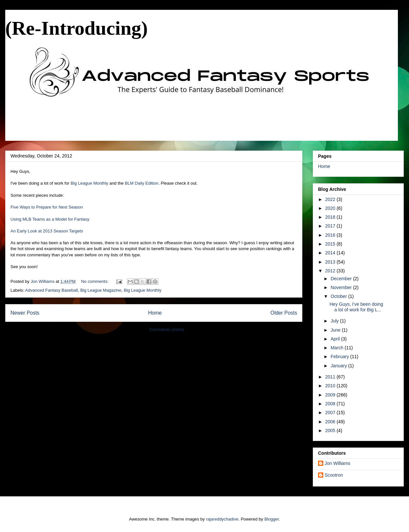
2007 (331, 413)
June (336, 330)
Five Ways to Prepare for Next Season (47, 207)
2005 (331, 431)
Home (155, 313)
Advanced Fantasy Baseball (52, 290)
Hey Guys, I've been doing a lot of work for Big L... (356, 307)
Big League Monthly (89, 183)
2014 (331, 253)
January (339, 366)
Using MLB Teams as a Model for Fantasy (50, 219)
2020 (331, 208)
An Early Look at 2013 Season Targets (47, 231)
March (338, 348)
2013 (331, 262)
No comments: (95, 281)
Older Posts (284, 313)
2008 (331, 404)
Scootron (334, 475)
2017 (331, 226)
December (342, 279)
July (335, 321)
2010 (331, 386)
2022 (331, 199)
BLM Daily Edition (142, 183)
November (342, 287)
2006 (331, 422)
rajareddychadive (222, 519)
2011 (331, 377)
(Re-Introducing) (77, 28)
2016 (331, 235)
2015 (331, 244)
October (339, 296)
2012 (331, 271)
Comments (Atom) (167, 330)
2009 (331, 395)
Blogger (272, 519)
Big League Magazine (101, 290)
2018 (331, 217)
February (340, 357)
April (336, 339)
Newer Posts (25, 313)
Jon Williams (338, 463)
